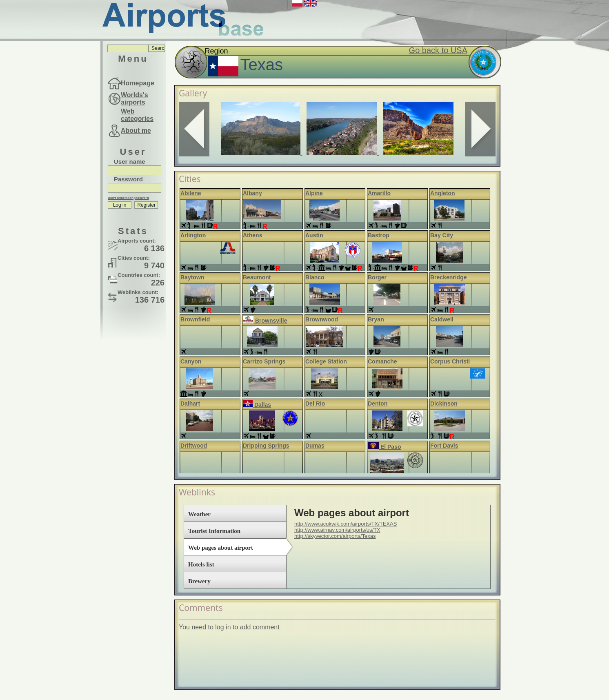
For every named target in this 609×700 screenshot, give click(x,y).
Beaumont (257, 277)
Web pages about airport (221, 548)
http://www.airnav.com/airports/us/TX (337, 530)
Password (128, 179)
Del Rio (315, 404)
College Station (326, 361)
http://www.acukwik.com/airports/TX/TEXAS (346, 524)
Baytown (192, 277)
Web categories (137, 115)
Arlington (193, 235)
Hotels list (201, 564)
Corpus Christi (450, 361)
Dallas (257, 405)
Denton (378, 404)
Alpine (314, 193)
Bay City (442, 235)
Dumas (315, 446)
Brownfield (195, 319)
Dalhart (190, 404)
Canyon (191, 361)
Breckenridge (448, 277)
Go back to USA (438, 50)
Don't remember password (128, 198)
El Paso (384, 447)
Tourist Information (214, 531)
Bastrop (379, 235)
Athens (252, 235)
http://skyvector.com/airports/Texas (335, 536)
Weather (199, 514)
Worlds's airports (134, 99)
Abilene (191, 193)
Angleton (443, 193)
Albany (252, 193)
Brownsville (265, 321)
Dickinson (444, 404)
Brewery (199, 581)
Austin (314, 235)
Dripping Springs (266, 446)
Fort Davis (444, 446)
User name (130, 162)
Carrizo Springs (264, 361)
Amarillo (379, 193)
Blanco (315, 277)
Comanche (382, 361)
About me (136, 130)
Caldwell (442, 319)
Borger (377, 277)
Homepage (138, 83)
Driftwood (194, 446)
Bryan (376, 319)
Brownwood (322, 319)
